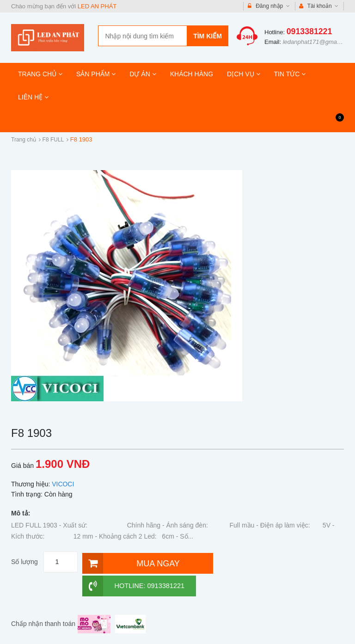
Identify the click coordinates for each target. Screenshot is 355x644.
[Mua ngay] (143, 562)
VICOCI (63, 484)
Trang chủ (24, 140)
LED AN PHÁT (97, 6)
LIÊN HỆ (33, 97)
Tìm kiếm (208, 36)
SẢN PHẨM (96, 74)
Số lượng (24, 562)
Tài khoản (319, 6)
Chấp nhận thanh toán (43, 600)
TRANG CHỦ (40, 74)
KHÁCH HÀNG (192, 74)
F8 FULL (53, 140)
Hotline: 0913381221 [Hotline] (255, 562)
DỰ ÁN (143, 74)
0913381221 (310, 31)
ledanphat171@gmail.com (318, 42)
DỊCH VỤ (243, 74)
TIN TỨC (290, 74)
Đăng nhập (269, 6)
